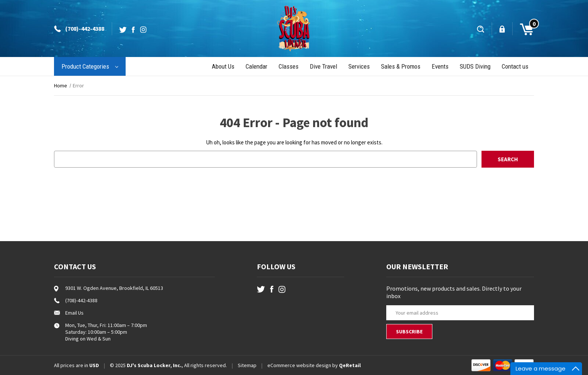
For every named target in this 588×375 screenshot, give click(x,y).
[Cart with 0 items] (523, 28)
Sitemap (247, 365)
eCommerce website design (299, 365)
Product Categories (90, 66)
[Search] (481, 29)
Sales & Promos (401, 66)
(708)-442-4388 (85, 28)
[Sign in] (503, 29)
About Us (223, 66)
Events (440, 66)
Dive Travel (323, 66)
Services (359, 66)
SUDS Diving (475, 66)
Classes (289, 66)
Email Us (74, 313)
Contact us (515, 66)
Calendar (256, 66)
